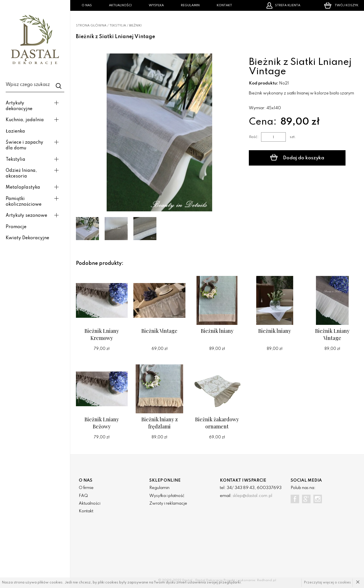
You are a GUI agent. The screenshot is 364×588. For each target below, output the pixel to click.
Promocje (16, 227)
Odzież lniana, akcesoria (21, 174)
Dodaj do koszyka (297, 157)
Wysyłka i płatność (167, 496)
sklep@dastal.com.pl (252, 496)
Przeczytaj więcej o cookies (327, 583)
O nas (87, 5)
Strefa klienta (283, 5)
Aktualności (120, 5)
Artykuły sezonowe (26, 216)
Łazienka (15, 131)
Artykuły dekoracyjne (19, 106)
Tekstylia (15, 160)
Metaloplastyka (23, 187)
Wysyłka (156, 5)
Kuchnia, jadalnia (25, 120)
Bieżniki (135, 26)
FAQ (83, 496)
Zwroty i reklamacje (168, 504)
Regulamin (190, 5)
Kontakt (224, 5)
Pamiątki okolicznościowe (24, 202)
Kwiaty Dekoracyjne (27, 238)
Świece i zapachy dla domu (24, 145)
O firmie (86, 488)
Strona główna (91, 26)
